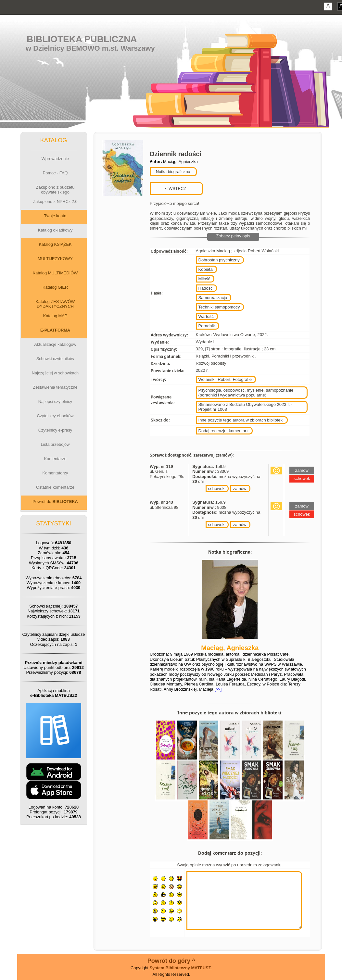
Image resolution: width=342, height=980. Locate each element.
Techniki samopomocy (219, 307)
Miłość (204, 279)
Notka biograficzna (172, 172)
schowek (216, 489)
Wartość (206, 316)
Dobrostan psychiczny (219, 260)
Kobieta (206, 269)
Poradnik (207, 326)
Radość (206, 288)
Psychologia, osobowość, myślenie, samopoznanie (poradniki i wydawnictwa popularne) (246, 393)
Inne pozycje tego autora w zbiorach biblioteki (241, 420)
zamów (240, 489)
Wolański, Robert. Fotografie (225, 379)
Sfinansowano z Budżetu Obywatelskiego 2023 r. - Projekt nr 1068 (246, 407)
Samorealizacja (213, 298)
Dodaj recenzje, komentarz (224, 431)
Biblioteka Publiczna (82, 39)
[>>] (218, 689)
